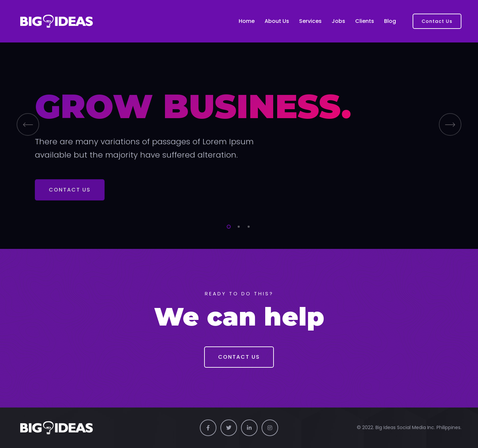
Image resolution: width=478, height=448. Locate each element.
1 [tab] (227, 226)
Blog (390, 21)
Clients (365, 21)
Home (247, 21)
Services (310, 21)
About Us (277, 21)
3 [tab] (247, 226)
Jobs (338, 21)
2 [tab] (237, 226)
